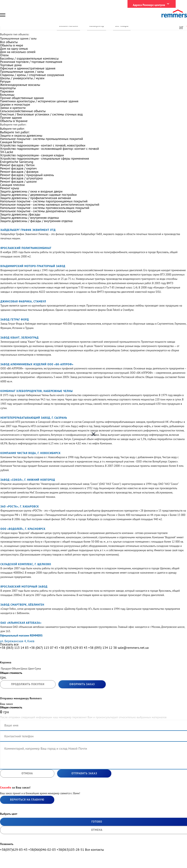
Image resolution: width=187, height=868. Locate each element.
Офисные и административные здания (28, 68)
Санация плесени (12, 185)
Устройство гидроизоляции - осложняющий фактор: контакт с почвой (49, 149)
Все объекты (9, 42)
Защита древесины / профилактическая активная (35, 198)
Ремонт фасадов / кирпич (18, 168)
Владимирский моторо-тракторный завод (33, 266)
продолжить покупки (28, 684)
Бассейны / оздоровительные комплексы (29, 58)
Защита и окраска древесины (21, 135)
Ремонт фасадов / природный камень (27, 175)
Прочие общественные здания (22, 98)
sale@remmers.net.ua (133, 648)
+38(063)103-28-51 (70, 850)
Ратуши (5, 81)
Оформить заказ (82, 684)
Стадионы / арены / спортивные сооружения (32, 75)
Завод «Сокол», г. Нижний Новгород (28, 480)
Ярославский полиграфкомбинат (26, 248)
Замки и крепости (13, 108)
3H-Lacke (7, 152)
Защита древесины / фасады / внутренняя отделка (36, 221)
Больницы (7, 95)
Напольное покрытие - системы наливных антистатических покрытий (50, 204)
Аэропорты (8, 88)
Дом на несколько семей (18, 52)
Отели (4, 55)
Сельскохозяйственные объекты (23, 111)
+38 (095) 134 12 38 (102, 648)
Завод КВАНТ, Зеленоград (20, 338)
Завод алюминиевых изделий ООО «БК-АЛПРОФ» (37, 364)
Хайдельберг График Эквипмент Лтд (28, 230)
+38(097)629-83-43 (14, 850)
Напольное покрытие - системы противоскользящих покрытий (45, 208)
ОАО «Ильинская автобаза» (21, 623)
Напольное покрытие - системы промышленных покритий (41, 139)
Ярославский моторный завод (24, 587)
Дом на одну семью (14, 48)
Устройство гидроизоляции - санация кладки (32, 155)
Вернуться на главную (27, 800)
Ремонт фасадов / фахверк (19, 172)
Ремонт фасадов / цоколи (18, 181)
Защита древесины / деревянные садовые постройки (38, 195)
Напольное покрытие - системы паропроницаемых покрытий (44, 201)
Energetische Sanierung (17, 162)
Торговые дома (11, 65)
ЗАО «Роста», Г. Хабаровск (20, 507)
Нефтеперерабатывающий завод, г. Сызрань (34, 418)
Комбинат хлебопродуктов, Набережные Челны (37, 391)
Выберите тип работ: (15, 132)
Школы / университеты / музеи (22, 78)
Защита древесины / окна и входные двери (31, 191)
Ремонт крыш (10, 188)
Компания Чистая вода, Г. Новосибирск (31, 453)
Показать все (9, 644)
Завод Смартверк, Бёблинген (22, 605)
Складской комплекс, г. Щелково (26, 564)
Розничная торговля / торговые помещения (31, 62)
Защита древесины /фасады (20, 214)
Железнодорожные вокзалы (20, 85)
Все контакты (94, 850)
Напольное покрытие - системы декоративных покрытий (41, 211)
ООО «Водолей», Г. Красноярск (23, 529)
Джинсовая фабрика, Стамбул (23, 301)
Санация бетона (11, 142)
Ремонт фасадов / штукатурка (21, 178)
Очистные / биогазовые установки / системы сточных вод (41, 114)
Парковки (7, 91)
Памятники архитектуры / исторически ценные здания (39, 101)
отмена (27, 773)
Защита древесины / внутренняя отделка (29, 218)
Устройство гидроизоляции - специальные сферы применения (44, 158)
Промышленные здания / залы (22, 71)
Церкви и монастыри (15, 104)
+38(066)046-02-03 (42, 850)
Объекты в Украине (14, 121)
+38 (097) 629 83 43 (73, 648)
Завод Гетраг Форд (15, 320)
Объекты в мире (12, 45)
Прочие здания (11, 118)
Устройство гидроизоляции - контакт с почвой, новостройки (43, 145)
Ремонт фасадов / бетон (17, 165)
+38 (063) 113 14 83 (14, 648)
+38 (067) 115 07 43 (44, 648)
